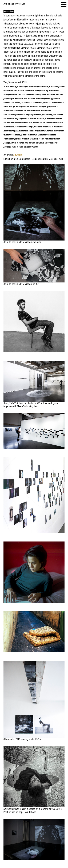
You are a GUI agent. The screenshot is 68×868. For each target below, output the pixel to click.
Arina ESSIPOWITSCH (14, 4)
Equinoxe (18, 155)
